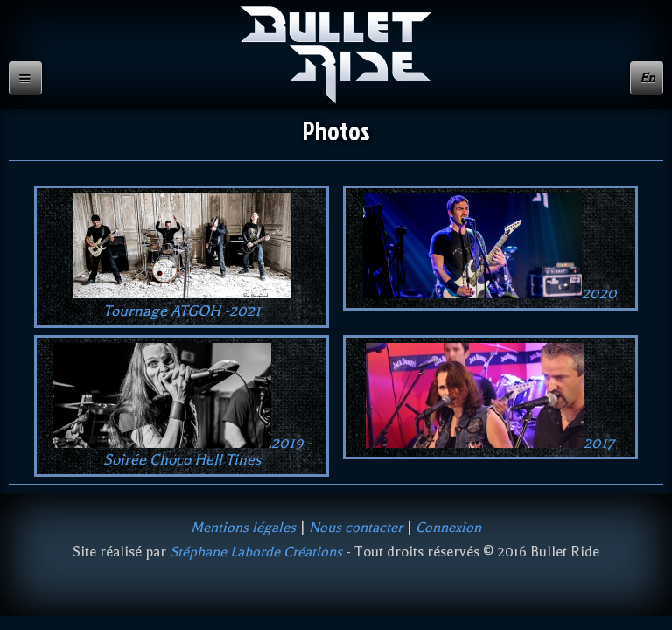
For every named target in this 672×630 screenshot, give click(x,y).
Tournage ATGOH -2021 (182, 256)
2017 (490, 397)
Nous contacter (356, 527)
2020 (490, 248)
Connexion (448, 527)
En (647, 78)
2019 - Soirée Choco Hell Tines (182, 406)
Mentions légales (243, 527)
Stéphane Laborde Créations (256, 552)
